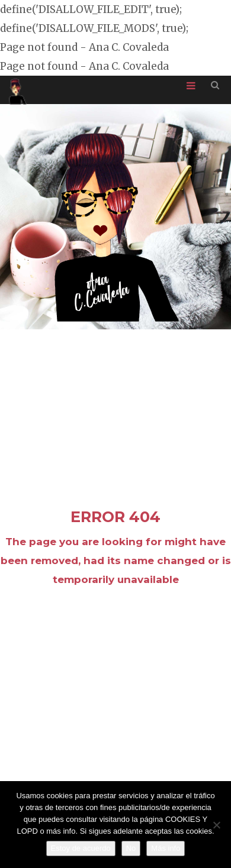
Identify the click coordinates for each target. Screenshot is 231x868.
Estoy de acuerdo (81, 848)
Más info (166, 848)
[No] (216, 825)
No (131, 848)
